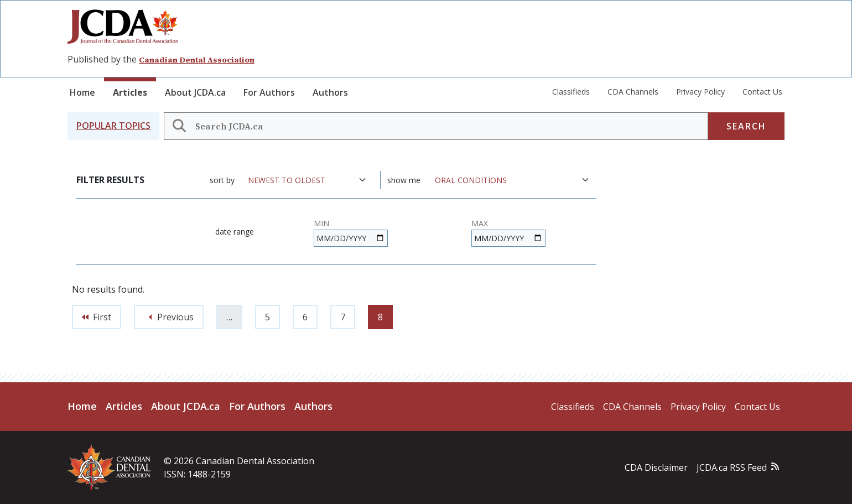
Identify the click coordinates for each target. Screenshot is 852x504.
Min (321, 223)
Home (82, 92)
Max (480, 223)
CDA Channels (633, 92)
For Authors (269, 92)
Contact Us (762, 92)
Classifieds (571, 92)
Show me (404, 180)
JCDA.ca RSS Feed (732, 467)
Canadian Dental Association (197, 60)
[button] (113, 126)
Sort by (222, 180)
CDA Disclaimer (656, 467)
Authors (330, 92)
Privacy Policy (700, 92)
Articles (130, 92)
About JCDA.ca (195, 92)
